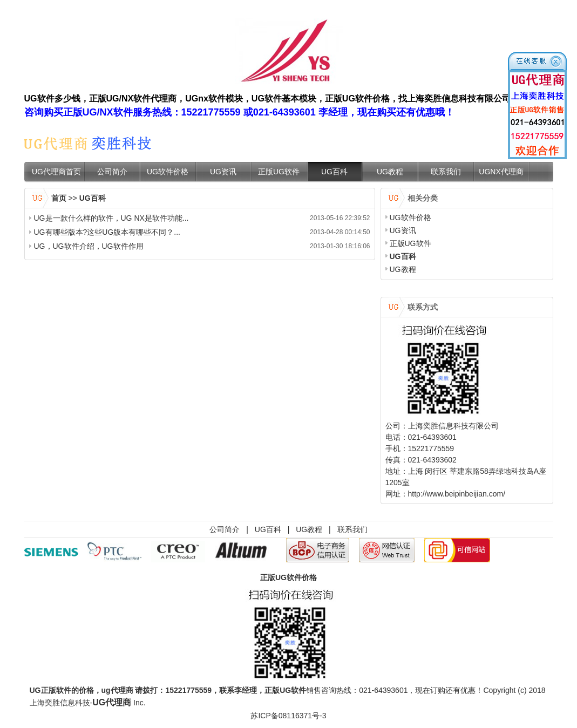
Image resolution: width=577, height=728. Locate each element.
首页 (59, 198)
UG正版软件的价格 (62, 690)
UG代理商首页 (56, 172)
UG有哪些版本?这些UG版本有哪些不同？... (107, 232)
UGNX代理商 (501, 172)
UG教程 (390, 172)
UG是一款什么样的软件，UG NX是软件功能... (111, 218)
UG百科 (334, 172)
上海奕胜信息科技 (60, 703)
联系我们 (446, 172)
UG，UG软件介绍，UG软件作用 (89, 246)
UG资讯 (223, 172)
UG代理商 (112, 702)
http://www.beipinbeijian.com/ (457, 494)
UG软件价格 (168, 172)
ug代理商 (117, 690)
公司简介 (112, 172)
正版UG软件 (279, 172)
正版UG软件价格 (288, 577)
